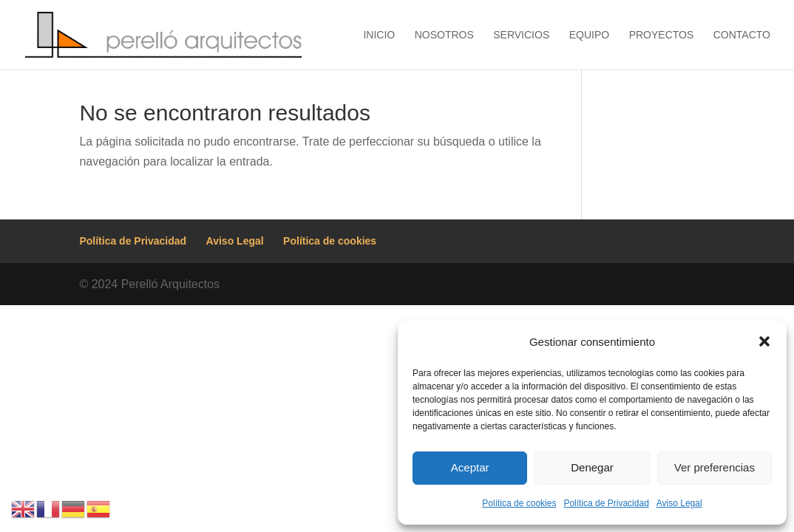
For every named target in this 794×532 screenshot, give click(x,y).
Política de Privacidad (606, 503)
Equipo (589, 35)
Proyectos (662, 35)
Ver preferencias (715, 467)
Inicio (379, 35)
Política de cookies (519, 503)
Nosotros (444, 35)
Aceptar (470, 467)
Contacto (742, 35)
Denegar (592, 467)
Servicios (521, 35)
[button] (764, 341)
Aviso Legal (679, 503)
